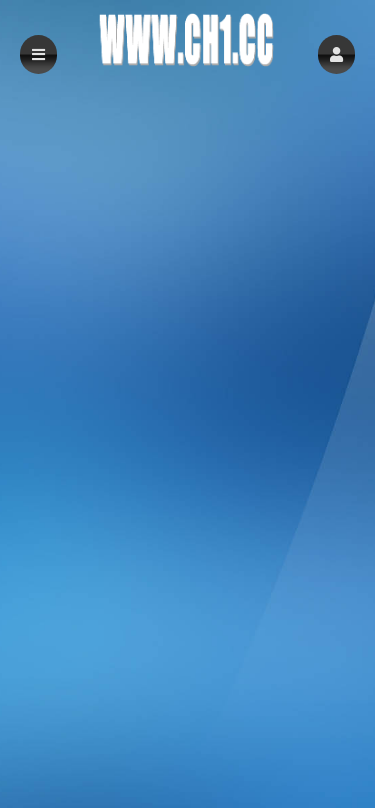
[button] (336, 54)
